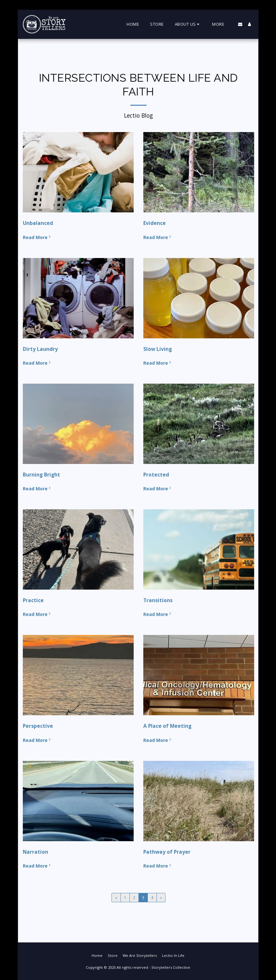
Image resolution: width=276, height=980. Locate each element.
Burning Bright (41, 475)
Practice (33, 600)
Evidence (155, 223)
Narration (36, 852)
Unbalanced (38, 223)
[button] (188, 24)
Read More (37, 237)
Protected (156, 475)
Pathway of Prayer (167, 852)
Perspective (38, 726)
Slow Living (158, 349)
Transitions (158, 600)
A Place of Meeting (167, 726)
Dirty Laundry (40, 349)
